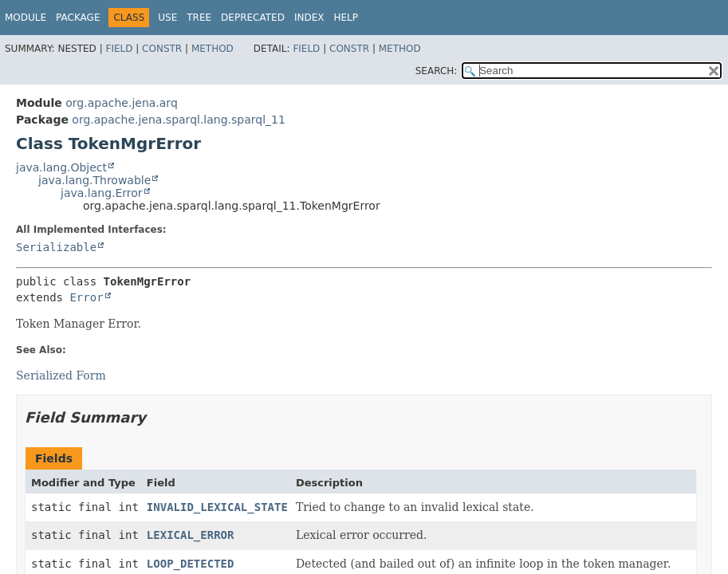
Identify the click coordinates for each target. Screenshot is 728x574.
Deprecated (253, 18)
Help (346, 18)
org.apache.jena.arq (121, 103)
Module (26, 18)
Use (167, 18)
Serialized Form (61, 375)
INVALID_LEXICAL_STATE (217, 507)
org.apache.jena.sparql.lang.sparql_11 (179, 120)
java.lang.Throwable (94, 180)
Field (119, 49)
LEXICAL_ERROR (191, 535)
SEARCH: (437, 71)
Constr (162, 49)
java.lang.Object (61, 167)
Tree (199, 18)
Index (309, 18)
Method (212, 49)
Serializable (56, 247)
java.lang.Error (102, 193)
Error (86, 297)
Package (78, 18)
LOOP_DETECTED (191, 564)
